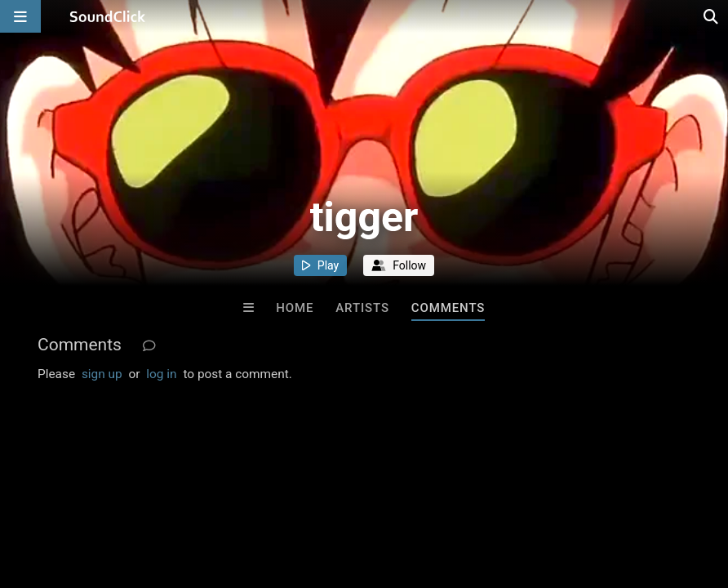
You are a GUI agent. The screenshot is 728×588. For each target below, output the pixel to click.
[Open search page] (712, 16)
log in (161, 374)
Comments (448, 308)
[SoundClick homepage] (108, 16)
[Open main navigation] (20, 16)
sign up (102, 374)
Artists (362, 308)
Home (295, 308)
